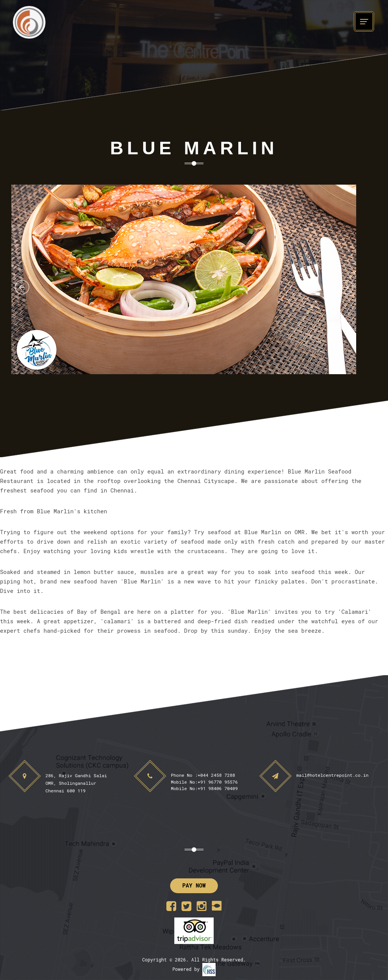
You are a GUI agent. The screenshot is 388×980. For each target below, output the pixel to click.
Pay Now (194, 885)
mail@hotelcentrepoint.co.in (332, 775)
